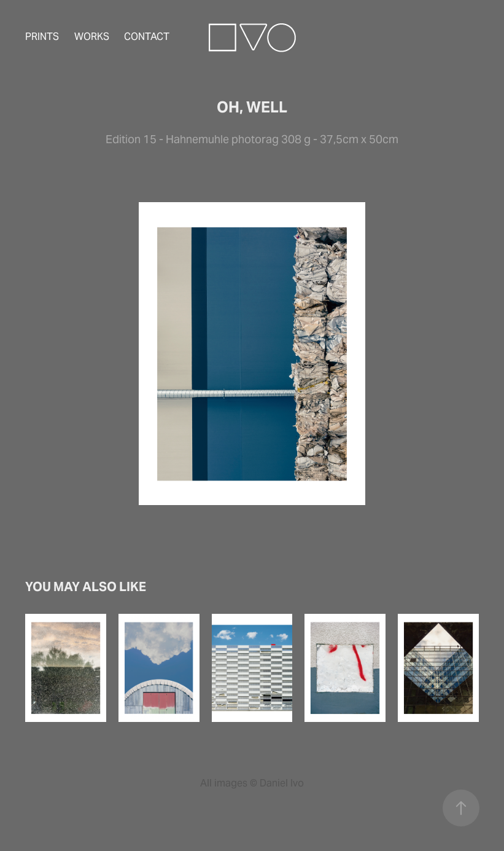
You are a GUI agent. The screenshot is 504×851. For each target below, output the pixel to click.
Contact (147, 37)
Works (92, 37)
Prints (42, 37)
